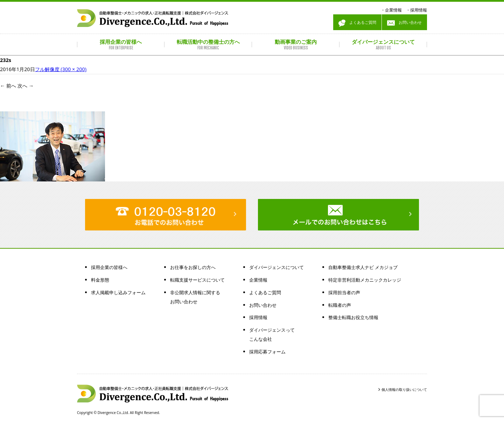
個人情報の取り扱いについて (404, 389)
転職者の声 (340, 305)
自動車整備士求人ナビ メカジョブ (363, 267)
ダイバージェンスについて (276, 267)
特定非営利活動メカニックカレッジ (365, 280)
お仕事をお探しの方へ (193, 267)
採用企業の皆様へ (109, 267)
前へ (8, 86)
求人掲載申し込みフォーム (118, 292)
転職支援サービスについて (197, 280)
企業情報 (393, 10)
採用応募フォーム (267, 352)
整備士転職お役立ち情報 (353, 317)
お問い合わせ (404, 23)
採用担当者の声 (344, 292)
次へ (26, 86)
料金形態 (100, 280)
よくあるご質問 (357, 23)
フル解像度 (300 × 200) (61, 69)
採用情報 (419, 10)
